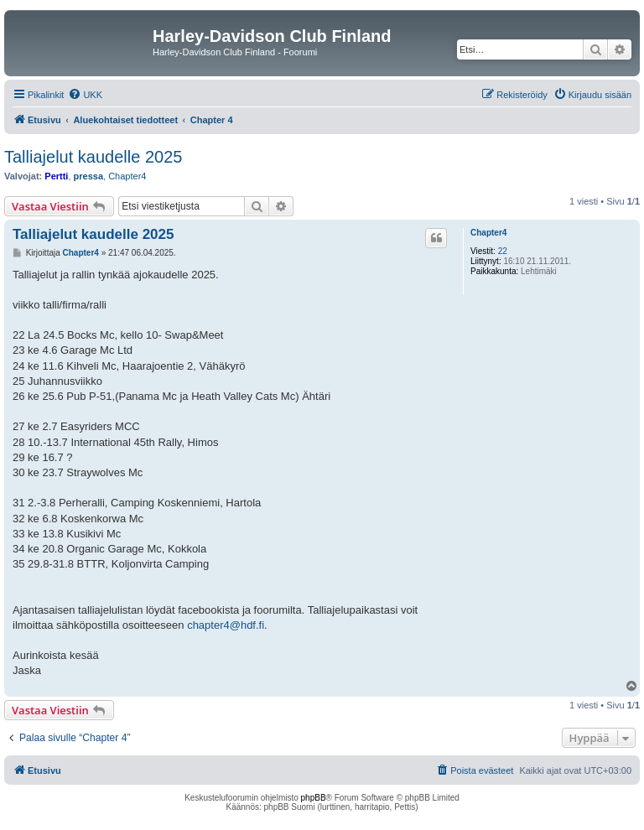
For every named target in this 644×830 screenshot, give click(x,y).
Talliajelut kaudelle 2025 (93, 157)
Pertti (56, 176)
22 (503, 251)
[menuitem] (85, 95)
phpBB (314, 798)
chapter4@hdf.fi (226, 625)
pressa (88, 176)
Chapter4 (127, 176)
